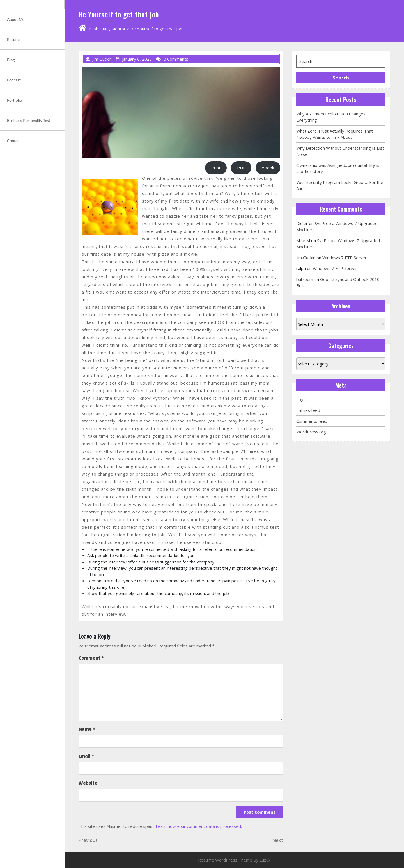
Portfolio (14, 100)
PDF (241, 168)
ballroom (305, 279)
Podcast (14, 80)
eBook (268, 168)
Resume (14, 39)
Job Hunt (101, 29)
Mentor (119, 29)
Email (86, 756)
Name (87, 729)
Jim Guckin (306, 258)
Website (88, 783)
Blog (11, 60)
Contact (14, 141)
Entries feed (308, 410)
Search (341, 78)
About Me (16, 19)
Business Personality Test (29, 120)
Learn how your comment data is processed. (199, 826)
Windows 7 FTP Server (345, 258)
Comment (91, 658)
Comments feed (312, 421)
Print (216, 168)
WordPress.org (311, 432)
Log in (302, 399)
